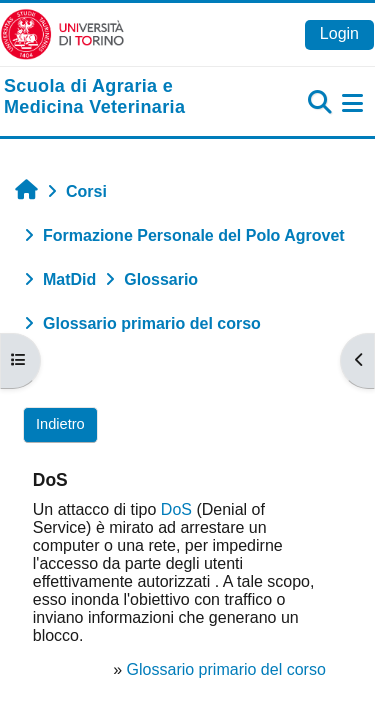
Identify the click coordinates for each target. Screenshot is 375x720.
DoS (176, 509)
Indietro (60, 424)
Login (339, 33)
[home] (125, 97)
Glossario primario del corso (226, 669)
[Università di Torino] (62, 33)
